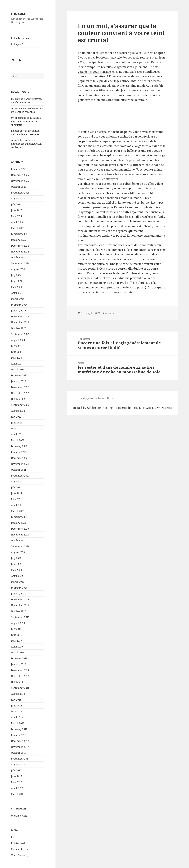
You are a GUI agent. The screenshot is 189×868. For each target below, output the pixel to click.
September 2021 (20, 476)
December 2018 (20, 670)
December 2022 (20, 387)
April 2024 (17, 293)
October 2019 (19, 611)
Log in (15, 837)
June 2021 (17, 493)
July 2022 (16, 417)
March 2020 (18, 582)
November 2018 (20, 676)
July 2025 (16, 204)
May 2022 (16, 428)
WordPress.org (19, 855)
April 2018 (17, 717)
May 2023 (16, 358)
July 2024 (16, 275)
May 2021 (16, 499)
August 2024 (18, 269)
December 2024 (20, 246)
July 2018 (16, 700)
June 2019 (17, 635)
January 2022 (19, 452)
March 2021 (18, 511)
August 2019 (18, 623)
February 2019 (19, 658)
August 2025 (18, 199)
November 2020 (20, 535)
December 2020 (20, 529)
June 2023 (17, 352)
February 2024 (19, 305)
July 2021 (16, 487)
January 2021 (19, 523)
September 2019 (20, 617)
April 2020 (17, 576)
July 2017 (16, 770)
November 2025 (20, 181)
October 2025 (19, 187)
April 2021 (17, 505)
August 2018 (18, 694)
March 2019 (18, 653)
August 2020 (18, 552)
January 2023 (19, 381)
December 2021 (20, 458)
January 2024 (19, 311)
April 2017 (17, 788)
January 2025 (19, 240)
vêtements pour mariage (94, 72)
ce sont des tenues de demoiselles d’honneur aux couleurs (26, 144)
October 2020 (19, 540)
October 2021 (19, 470)
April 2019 (17, 647)
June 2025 (17, 210)
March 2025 (18, 228)
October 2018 (19, 682)
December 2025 (20, 175)
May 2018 (16, 711)
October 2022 (19, 399)
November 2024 (20, 252)
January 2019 (19, 664)
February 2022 (19, 446)
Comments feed (20, 849)
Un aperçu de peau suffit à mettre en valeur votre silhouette (26, 121)
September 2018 (20, 688)
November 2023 (20, 322)
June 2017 (17, 776)
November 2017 (20, 747)
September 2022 (20, 405)
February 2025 (19, 234)
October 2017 (19, 753)
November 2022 (20, 393)
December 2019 (20, 599)
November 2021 (20, 464)
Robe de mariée (20, 38)
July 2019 (16, 629)
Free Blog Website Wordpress (152, 408)
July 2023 (16, 346)
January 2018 (19, 735)
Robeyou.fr (17, 44)
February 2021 (19, 517)
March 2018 (18, 723)
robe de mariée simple (121, 95)
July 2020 (16, 558)
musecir (19, 13)
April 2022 (17, 434)
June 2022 (17, 423)
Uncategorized (19, 816)
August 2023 (18, 340)
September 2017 (20, 759)
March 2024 (18, 299)
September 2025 (20, 193)
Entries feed (18, 843)
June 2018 (17, 706)
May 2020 (16, 570)
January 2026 (19, 169)
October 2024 (19, 257)
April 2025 (17, 222)
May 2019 (16, 641)
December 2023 (20, 316)
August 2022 (18, 411)
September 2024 (20, 263)
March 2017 (18, 794)
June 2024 (17, 281)
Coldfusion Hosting (100, 408)
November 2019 (20, 605)
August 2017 (18, 765)
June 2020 (17, 564)
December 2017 (20, 741)
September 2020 (20, 546)
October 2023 (19, 328)
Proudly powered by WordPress (96, 398)
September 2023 (20, 334)
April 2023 (17, 364)
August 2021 (18, 482)
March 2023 (18, 370)
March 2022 (18, 440)
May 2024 (16, 287)
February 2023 (19, 375)
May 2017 (16, 782)
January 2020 (19, 594)
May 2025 (16, 216)
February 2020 (19, 588)
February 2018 (19, 729)
